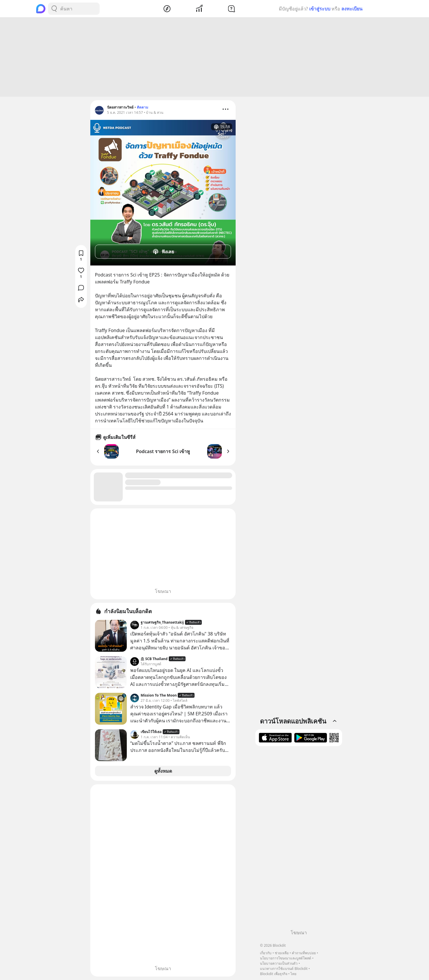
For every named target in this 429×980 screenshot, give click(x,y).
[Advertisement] (214, 57)
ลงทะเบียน (352, 9)
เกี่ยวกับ (266, 953)
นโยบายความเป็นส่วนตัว (279, 963)
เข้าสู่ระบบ (320, 9)
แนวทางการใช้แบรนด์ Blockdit (284, 969)
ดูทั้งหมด (163, 771)
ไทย (293, 974)
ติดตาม (143, 107)
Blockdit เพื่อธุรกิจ (274, 974)
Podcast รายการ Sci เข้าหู (163, 451)
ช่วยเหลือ (282, 953)
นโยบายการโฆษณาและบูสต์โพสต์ (286, 958)
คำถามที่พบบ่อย (304, 953)
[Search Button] (54, 9)
